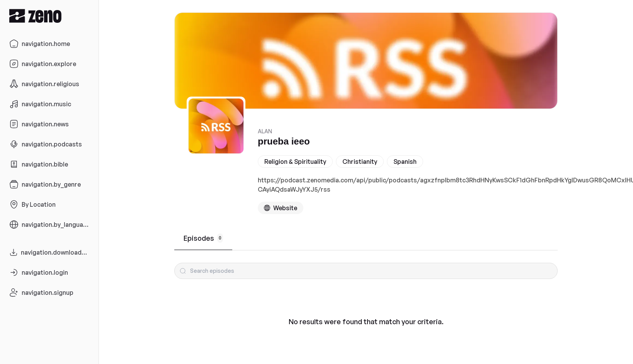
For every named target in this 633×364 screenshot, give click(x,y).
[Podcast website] (281, 208)
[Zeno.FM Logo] (49, 16)
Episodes (203, 238)
